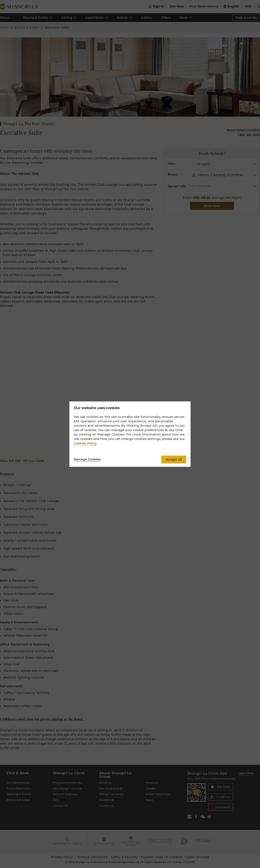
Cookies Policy (85, 443)
